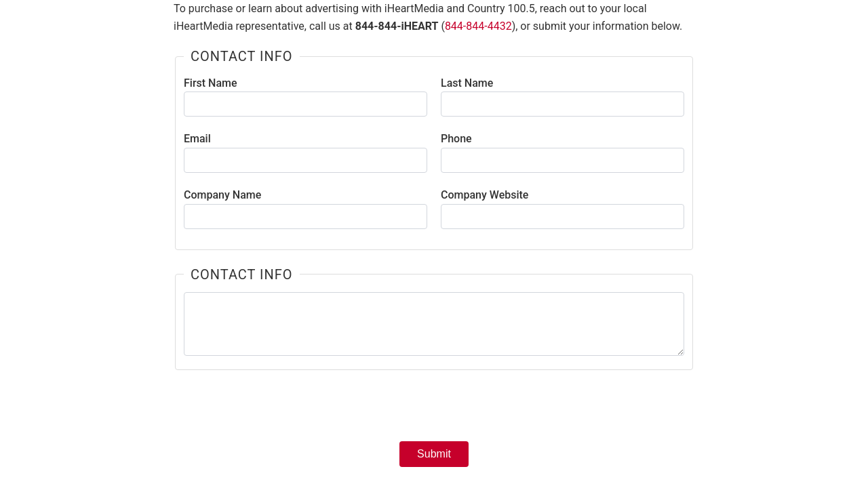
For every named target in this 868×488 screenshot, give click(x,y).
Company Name (222, 195)
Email (197, 139)
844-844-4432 (478, 26)
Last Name (467, 83)
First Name (211, 83)
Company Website (485, 195)
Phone (456, 139)
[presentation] (434, 410)
